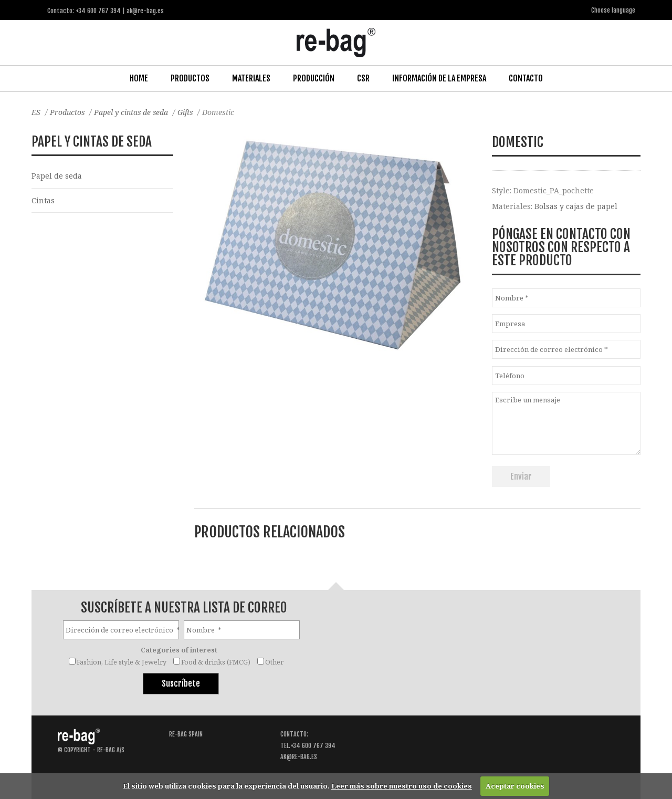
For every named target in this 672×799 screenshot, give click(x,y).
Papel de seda (57, 176)
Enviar (521, 476)
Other (274, 662)
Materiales (251, 78)
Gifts (187, 112)
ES (36, 112)
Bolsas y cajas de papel (576, 206)
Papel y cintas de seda (132, 112)
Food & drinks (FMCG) (216, 662)
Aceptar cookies (515, 786)
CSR (363, 78)
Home (139, 78)
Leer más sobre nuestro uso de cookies (402, 786)
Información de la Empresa (439, 78)
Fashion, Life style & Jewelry (122, 662)
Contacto (526, 78)
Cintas (43, 200)
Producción (314, 78)
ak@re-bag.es (299, 757)
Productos (190, 78)
